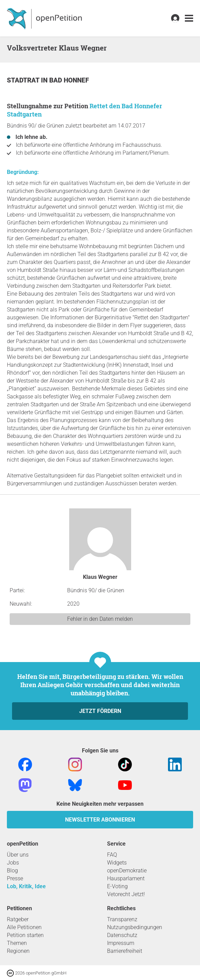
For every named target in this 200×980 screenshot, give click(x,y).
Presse (15, 878)
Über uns (18, 855)
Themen (17, 943)
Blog (12, 871)
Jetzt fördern (100, 711)
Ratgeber (18, 919)
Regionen (18, 951)
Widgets (117, 863)
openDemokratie (127, 871)
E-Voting (117, 886)
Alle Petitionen (24, 927)
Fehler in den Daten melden (100, 619)
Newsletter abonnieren (100, 820)
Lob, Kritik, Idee (26, 886)
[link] (189, 18)
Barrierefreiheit (125, 951)
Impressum (121, 943)
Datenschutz (122, 935)
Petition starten (25, 935)
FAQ (112, 855)
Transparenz (122, 919)
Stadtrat (24, 80)
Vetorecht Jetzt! (126, 894)
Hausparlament (126, 878)
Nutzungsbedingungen (135, 927)
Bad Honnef (69, 80)
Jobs (13, 863)
